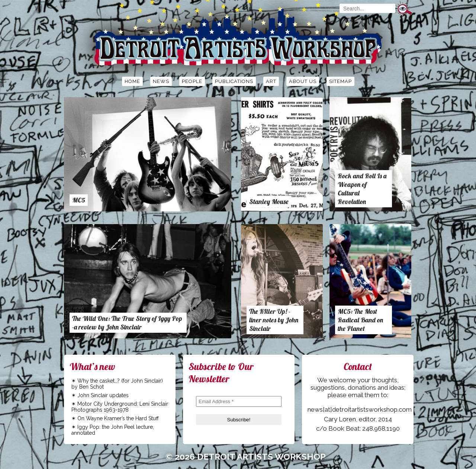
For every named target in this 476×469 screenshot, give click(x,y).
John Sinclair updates (103, 395)
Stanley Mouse (269, 202)
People (192, 81)
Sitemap (340, 81)
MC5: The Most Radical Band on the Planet (360, 320)
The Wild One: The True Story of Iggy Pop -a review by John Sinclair (127, 323)
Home (132, 81)
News (161, 81)
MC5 (79, 200)
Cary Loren (340, 419)
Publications (234, 81)
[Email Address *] (239, 401)
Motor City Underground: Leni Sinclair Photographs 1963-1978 (120, 407)
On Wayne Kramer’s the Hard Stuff (118, 418)
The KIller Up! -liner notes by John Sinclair (274, 320)
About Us (303, 81)
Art (271, 81)
